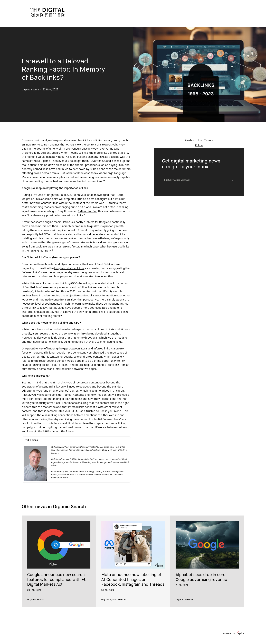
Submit (231, 180)
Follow (199, 146)
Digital (105, 600)
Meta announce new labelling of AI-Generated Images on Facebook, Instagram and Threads (133, 580)
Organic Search (36, 600)
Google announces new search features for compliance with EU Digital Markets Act (57, 580)
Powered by (233, 634)
